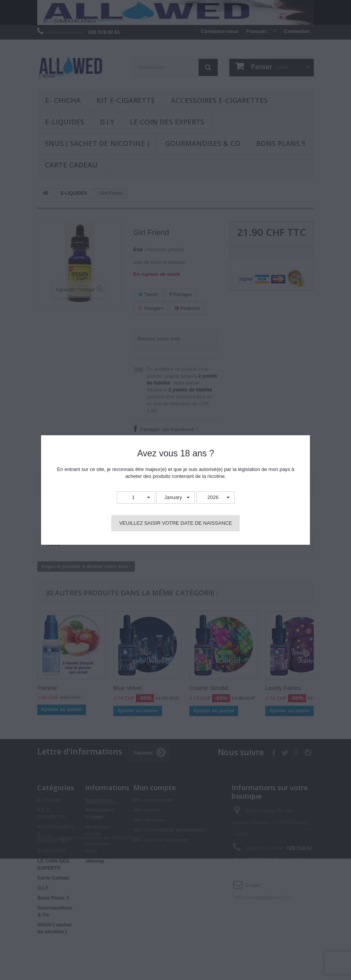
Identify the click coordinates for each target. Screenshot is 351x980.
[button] (136, 498)
